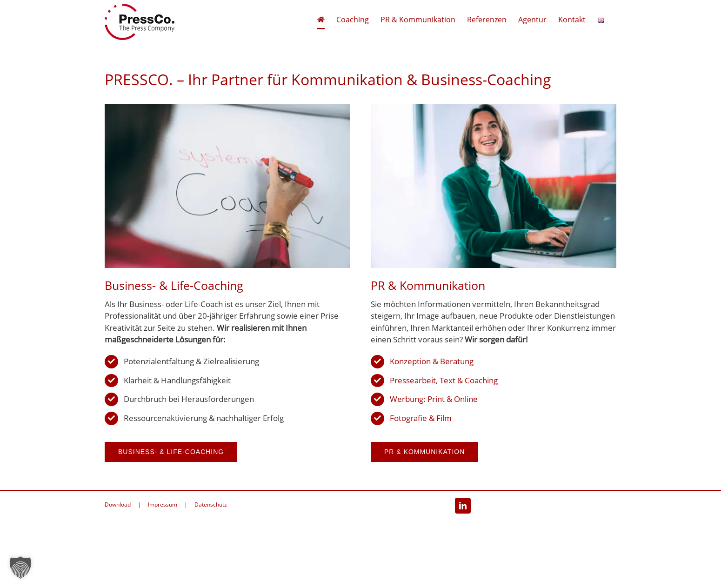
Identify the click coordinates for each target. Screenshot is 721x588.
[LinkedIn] (463, 506)
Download (118, 504)
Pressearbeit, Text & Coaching (444, 380)
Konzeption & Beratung (432, 361)
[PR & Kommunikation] (494, 108)
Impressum (163, 504)
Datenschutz (211, 504)
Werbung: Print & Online (434, 399)
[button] (20, 568)
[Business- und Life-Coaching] (227, 108)
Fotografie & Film (421, 418)
